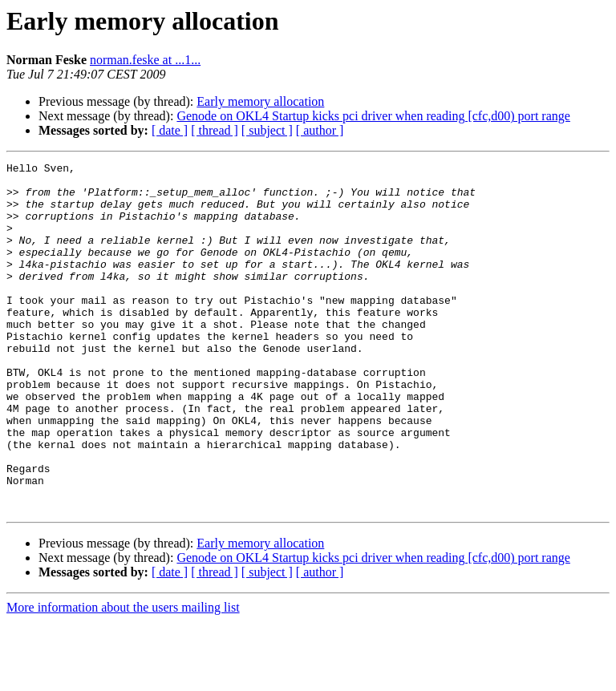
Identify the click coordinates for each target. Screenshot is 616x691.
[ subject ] (267, 130)
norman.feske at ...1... (145, 60)
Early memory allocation (260, 101)
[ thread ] (215, 130)
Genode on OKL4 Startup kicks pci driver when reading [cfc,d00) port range (373, 116)
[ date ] (170, 130)
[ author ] (320, 130)
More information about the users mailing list (123, 677)
